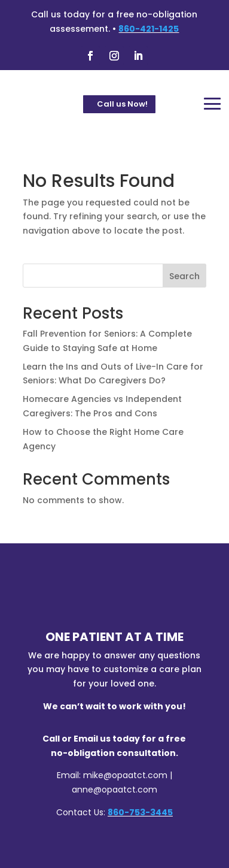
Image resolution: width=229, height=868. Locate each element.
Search (184, 276)
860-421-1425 (149, 29)
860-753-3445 (140, 812)
